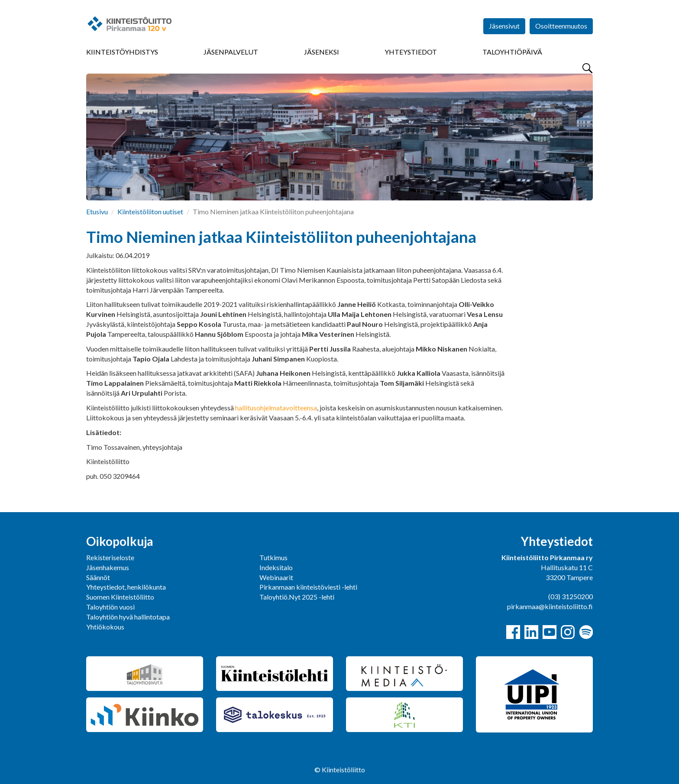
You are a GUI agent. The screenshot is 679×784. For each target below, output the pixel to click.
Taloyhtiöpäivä (512, 52)
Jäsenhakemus (108, 567)
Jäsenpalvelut (231, 52)
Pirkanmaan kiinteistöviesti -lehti (308, 587)
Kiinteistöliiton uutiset (150, 211)
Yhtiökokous (105, 627)
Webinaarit (276, 577)
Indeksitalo (276, 567)
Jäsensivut (504, 26)
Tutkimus (273, 557)
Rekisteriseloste (110, 557)
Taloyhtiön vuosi (110, 607)
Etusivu (97, 211)
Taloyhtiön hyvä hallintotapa (128, 617)
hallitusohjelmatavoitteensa (276, 408)
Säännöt (98, 577)
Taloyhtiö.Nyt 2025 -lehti (297, 597)
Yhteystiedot (411, 52)
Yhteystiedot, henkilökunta (126, 587)
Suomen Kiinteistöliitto (120, 597)
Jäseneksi (322, 52)
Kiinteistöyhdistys (122, 52)
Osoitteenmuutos (561, 26)
